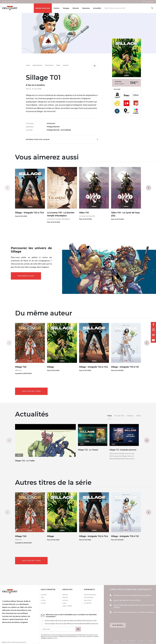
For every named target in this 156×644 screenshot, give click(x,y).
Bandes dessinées (43, 8)
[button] (149, 188)
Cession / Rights (67, 606)
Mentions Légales (150, 641)
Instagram (153, 330)
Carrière (43, 600)
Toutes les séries (49, 65)
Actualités (119, 416)
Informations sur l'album (62, 139)
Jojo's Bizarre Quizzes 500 (115, 8)
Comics (56, 8)
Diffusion (65, 595)
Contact (43, 603)
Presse (64, 603)
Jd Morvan (51, 123)
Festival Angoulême (90, 595)
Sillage (58, 65)
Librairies (65, 600)
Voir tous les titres (31, 391)
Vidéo (138, 416)
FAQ (42, 597)
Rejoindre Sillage (26, 276)
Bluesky (153, 335)
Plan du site (142, 641)
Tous (109, 416)
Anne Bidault (66, 130)
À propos (44, 595)
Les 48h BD (88, 603)
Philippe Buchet (53, 127)
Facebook (153, 325)
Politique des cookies (132, 641)
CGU (124, 641)
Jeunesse (86, 8)
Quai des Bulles (89, 597)
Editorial (65, 597)
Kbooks (76, 8)
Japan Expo (88, 600)
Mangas (66, 8)
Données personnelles (116, 641)
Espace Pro (149, 2)
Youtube (153, 340)
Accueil (28, 65)
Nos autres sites (10, 2)
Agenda (130, 416)
